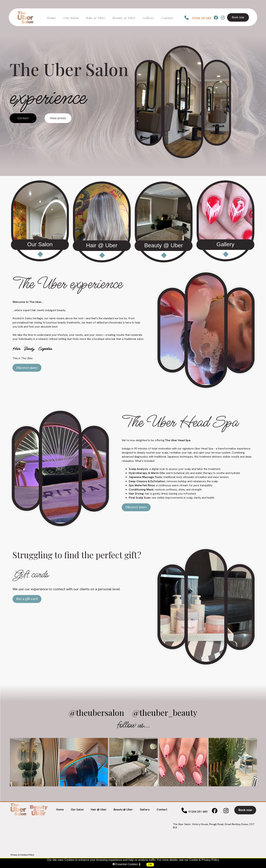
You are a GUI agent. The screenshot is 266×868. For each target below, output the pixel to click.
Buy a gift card (27, 599)
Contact (23, 118)
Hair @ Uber (99, 809)
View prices (58, 118)
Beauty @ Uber (123, 809)
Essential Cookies (127, 864)
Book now (238, 17)
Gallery (145, 809)
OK (150, 865)
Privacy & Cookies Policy (22, 855)
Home (60, 809)
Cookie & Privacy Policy (204, 860)
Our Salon (77, 809)
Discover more (27, 368)
